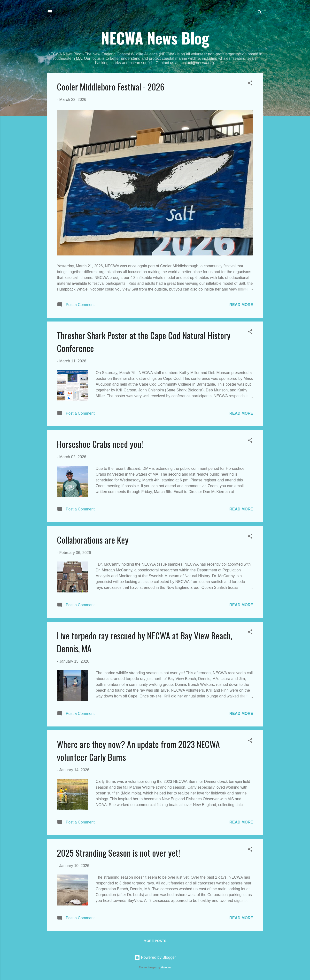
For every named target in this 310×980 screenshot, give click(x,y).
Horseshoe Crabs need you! (100, 444)
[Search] (260, 13)
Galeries (166, 967)
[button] (250, 84)
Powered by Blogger (155, 957)
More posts (155, 941)
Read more (241, 305)
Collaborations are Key (93, 540)
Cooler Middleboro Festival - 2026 (111, 86)
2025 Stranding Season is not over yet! (119, 853)
